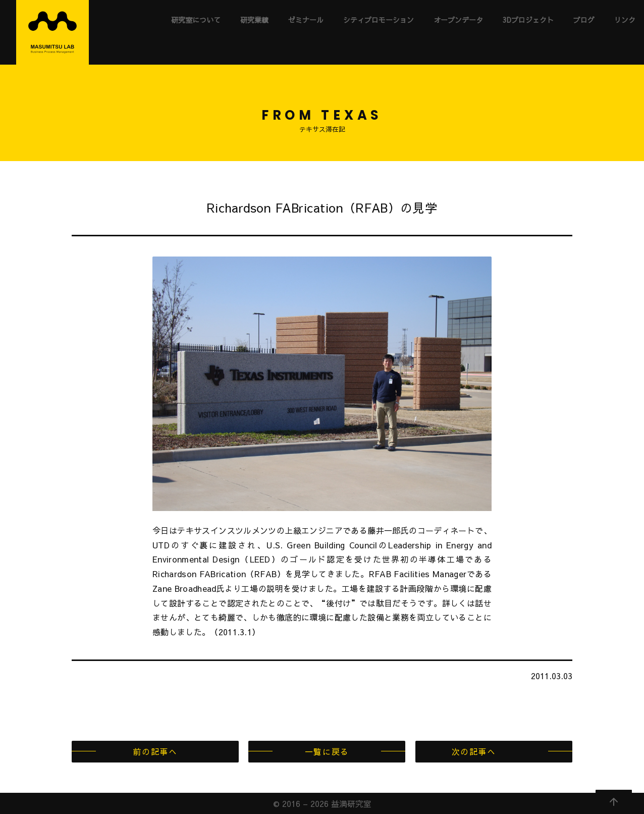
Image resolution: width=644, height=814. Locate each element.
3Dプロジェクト (528, 20)
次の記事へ (474, 751)
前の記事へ (155, 751)
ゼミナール (306, 20)
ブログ (584, 20)
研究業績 (254, 20)
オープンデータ (458, 20)
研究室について (196, 20)
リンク (625, 20)
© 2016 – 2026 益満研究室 (322, 803)
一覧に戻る (327, 751)
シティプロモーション (379, 20)
